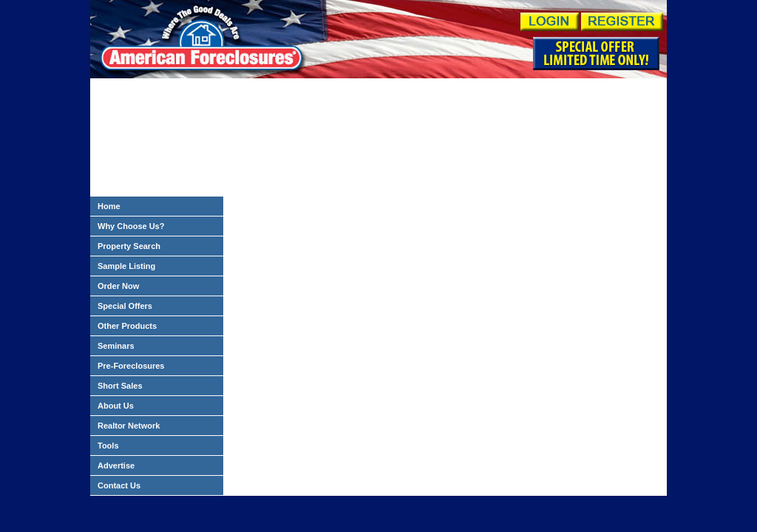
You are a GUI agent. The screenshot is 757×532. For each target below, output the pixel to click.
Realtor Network (129, 426)
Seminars (116, 346)
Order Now (118, 286)
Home (109, 206)
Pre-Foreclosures (131, 366)
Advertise (116, 465)
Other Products (127, 326)
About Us (116, 406)
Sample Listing (126, 266)
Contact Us (119, 485)
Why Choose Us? (131, 226)
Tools (108, 446)
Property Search (129, 246)
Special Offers (125, 306)
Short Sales (120, 386)
